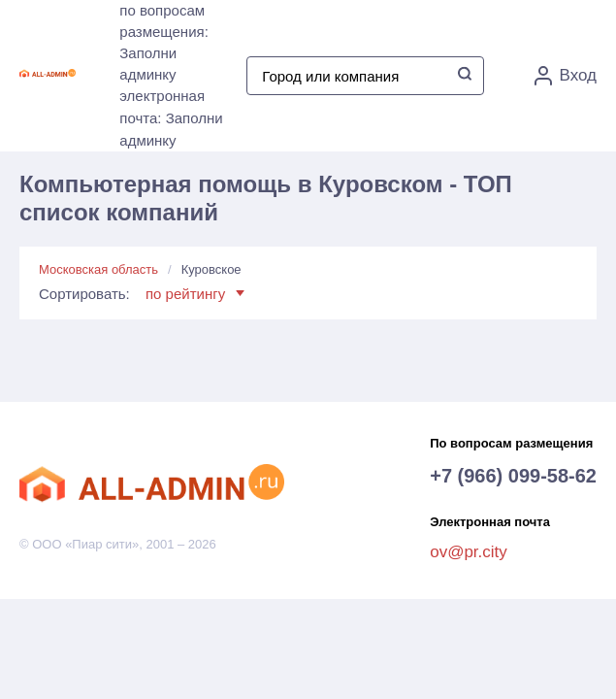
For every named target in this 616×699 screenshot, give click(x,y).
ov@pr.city (469, 552)
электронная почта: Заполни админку (171, 118)
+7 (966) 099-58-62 (513, 476)
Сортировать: (142, 294)
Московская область (98, 269)
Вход (566, 76)
